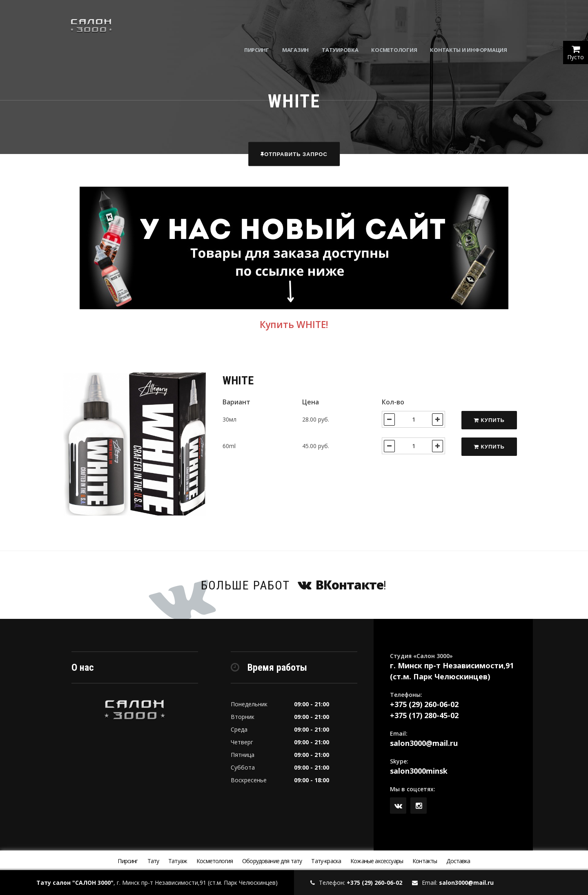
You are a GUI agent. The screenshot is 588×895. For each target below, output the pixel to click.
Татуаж (178, 861)
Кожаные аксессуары (377, 861)
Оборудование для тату (272, 861)
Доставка (458, 861)
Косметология (407, 25)
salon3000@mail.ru (424, 743)
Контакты (425, 861)
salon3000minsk (419, 771)
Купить (489, 420)
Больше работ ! (294, 585)
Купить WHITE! (294, 325)
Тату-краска (326, 861)
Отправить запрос (294, 154)
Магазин (308, 25)
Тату (153, 861)
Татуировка (353, 25)
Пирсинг (269, 25)
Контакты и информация (481, 25)
